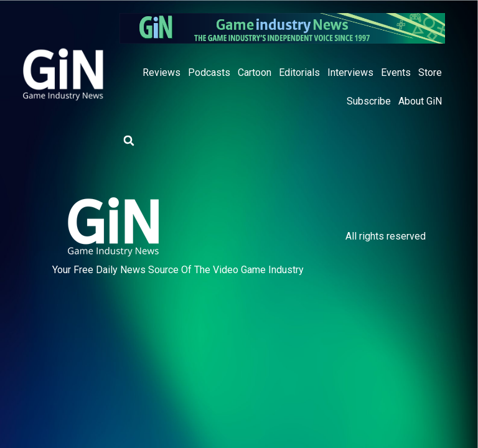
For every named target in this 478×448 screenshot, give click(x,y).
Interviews (350, 72)
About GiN (420, 101)
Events (396, 72)
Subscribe (369, 101)
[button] (129, 141)
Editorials (299, 72)
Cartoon (255, 72)
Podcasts (209, 72)
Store (430, 72)
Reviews (162, 72)
